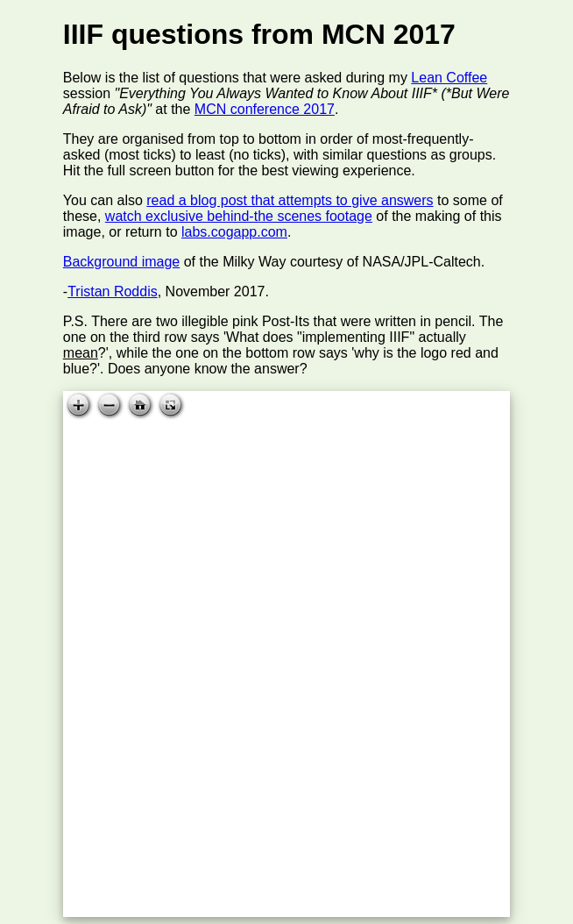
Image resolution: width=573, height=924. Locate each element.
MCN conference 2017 (265, 109)
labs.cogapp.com (234, 232)
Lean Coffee (449, 78)
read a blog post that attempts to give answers (290, 200)
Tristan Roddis (113, 291)
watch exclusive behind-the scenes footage (239, 216)
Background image (121, 262)
